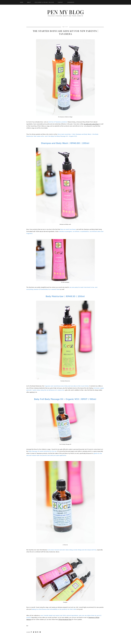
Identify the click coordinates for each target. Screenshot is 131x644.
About (29, 2)
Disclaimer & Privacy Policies (44, 2)
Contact (60, 2)
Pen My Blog (65, 12)
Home (22, 2)
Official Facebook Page (65, 619)
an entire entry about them (91, 124)
